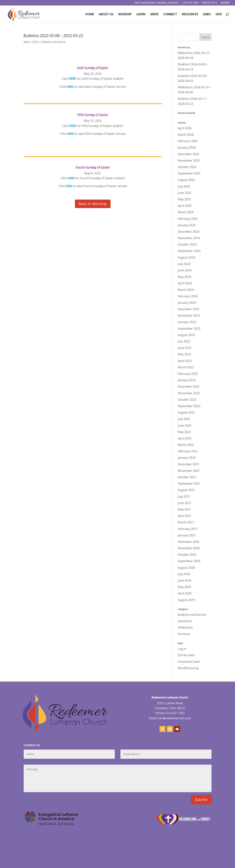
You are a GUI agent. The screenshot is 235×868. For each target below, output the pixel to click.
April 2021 (185, 516)
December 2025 (188, 154)
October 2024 (187, 244)
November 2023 (189, 315)
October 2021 (187, 477)
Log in (182, 649)
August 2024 (186, 257)
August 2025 (186, 180)
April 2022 (185, 438)
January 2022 (187, 458)
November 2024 (189, 238)
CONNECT (170, 15)
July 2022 (184, 419)
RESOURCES (190, 15)
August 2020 (186, 568)
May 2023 (184, 354)
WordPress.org (188, 668)
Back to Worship (93, 204)
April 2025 (185, 206)
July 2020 (184, 574)
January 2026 (187, 147)
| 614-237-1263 (190, 3)
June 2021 (185, 503)
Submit (201, 800)
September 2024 (189, 251)
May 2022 (184, 432)
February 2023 (188, 374)
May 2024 (184, 277)
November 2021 (189, 471)
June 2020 (185, 580)
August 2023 (186, 335)
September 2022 (189, 406)
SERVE (154, 15)
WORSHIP (125, 15)
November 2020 (189, 548)
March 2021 (186, 522)
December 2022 (188, 387)
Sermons (184, 634)
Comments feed (189, 662)
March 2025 (186, 212)
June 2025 (185, 193)
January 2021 (187, 535)
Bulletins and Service (53, 42)
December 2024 (188, 232)
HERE (70, 87)
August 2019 (186, 600)
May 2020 (184, 587)
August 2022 (186, 412)
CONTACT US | (209, 3)
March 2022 (186, 445)
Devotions (185, 621)
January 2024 (187, 303)
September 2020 (189, 561)
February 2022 (188, 451)
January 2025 (187, 225)
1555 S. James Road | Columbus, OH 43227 (156, 3)
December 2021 (188, 464)
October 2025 (187, 167)
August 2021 (186, 490)
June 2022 (185, 425)
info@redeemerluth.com (174, 718)
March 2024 (186, 290)
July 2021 (184, 497)
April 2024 (185, 283)
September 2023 (189, 329)
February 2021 (188, 529)
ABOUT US (106, 15)
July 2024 (184, 264)
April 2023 (185, 361)
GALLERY (225, 3)
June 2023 (185, 348)
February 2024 (188, 296)
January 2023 (187, 380)
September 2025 (189, 173)
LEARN (141, 15)
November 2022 (189, 393)
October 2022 (187, 400)
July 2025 (184, 186)
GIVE (219, 15)
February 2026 (188, 141)
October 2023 (187, 322)
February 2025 (188, 219)
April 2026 (185, 128)
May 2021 (184, 509)
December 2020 (188, 542)
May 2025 (184, 199)
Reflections (185, 627)
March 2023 (186, 367)
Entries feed (186, 655)
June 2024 (185, 270)
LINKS (207, 15)
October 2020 (187, 555)
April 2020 (185, 593)
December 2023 (188, 309)
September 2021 (189, 483)
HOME (90, 15)
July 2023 (184, 341)
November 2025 (189, 160)
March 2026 (186, 135)
